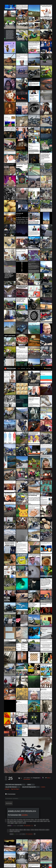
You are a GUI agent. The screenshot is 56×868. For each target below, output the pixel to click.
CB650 (29, 419)
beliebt (23, 2)
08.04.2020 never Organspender (14, 419)
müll (27, 2)
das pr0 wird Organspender (29, 421)
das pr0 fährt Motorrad (11, 421)
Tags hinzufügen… (15, 423)
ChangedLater (36, 412)
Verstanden (28, 865)
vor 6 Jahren (27, 412)
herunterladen (27, 413)
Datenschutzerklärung (46, 861)
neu (19, 2)
